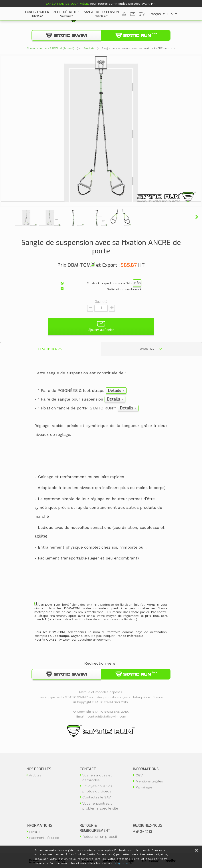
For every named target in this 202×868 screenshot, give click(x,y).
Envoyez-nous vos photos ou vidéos (97, 789)
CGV (139, 775)
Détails (115, 391)
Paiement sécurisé (44, 838)
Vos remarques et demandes (97, 778)
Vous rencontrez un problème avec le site (100, 806)
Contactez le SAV (97, 797)
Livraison (36, 832)
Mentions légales (149, 781)
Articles (35, 775)
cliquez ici (122, 863)
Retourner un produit (100, 837)
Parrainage (144, 787)
